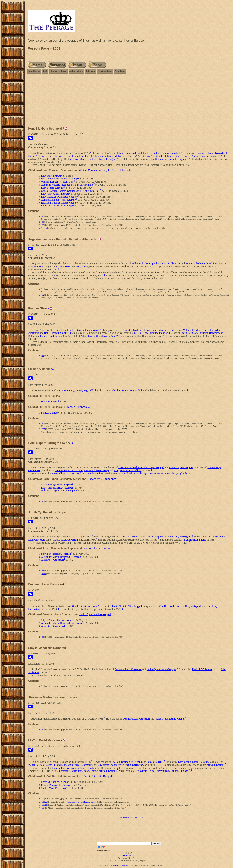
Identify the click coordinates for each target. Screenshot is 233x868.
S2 (43, 295)
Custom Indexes (58, 71)
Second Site (124, 865)
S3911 (44, 805)
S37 (43, 429)
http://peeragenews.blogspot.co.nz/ (81, 802)
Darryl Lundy (129, 855)
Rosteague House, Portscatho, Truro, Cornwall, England (88, 771)
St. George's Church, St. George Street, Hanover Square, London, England (180, 156)
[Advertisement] (129, 102)
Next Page (120, 71)
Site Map (90, 71)
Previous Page (105, 71)
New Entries (34, 71)
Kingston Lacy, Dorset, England (76, 390)
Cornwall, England (215, 765)
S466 (44, 574)
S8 (43, 225)
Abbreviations (76, 71)
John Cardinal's (114, 865)
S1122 (44, 802)
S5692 (44, 228)
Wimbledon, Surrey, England (123, 390)
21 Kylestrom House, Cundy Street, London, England (161, 771)
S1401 (44, 432)
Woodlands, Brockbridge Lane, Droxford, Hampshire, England (153, 473)
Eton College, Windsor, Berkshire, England (74, 473)
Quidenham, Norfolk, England (171, 159)
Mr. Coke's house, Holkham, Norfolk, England (93, 159)
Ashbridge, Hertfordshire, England (98, 336)
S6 (43, 216)
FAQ (45, 71)
